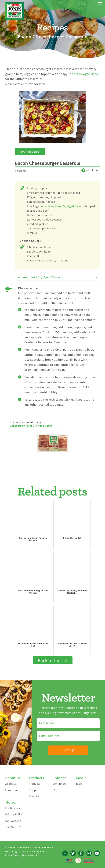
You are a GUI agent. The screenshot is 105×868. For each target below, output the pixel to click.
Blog (79, 784)
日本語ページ (13, 827)
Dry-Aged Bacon (30, 152)
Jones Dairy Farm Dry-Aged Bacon (61, 206)
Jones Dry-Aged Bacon (84, 74)
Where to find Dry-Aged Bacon (39, 277)
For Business (13, 808)
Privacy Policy (14, 814)
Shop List (35, 796)
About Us (11, 784)
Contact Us (59, 784)
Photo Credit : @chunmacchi (21, 855)
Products (34, 784)
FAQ (55, 790)
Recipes (34, 790)
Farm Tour (12, 790)
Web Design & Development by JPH (25, 851)
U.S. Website (13, 821)
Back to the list (53, 660)
